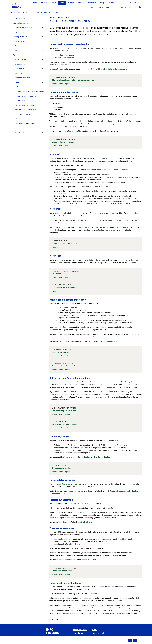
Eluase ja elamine (19, 41)
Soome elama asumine (21, 23)
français (71, 3)
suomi (35, 3)
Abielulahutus (19, 69)
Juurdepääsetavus (80, 630)
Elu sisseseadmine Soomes (22, 28)
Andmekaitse (78, 633)
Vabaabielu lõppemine (22, 78)
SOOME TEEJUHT (104, 7)
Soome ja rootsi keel (20, 37)
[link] (16, 5)
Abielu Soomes (20, 64)
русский (112, 3)
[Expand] (43, 23)
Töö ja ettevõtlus (19, 32)
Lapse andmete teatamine (63, 142)
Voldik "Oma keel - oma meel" (65, 244)
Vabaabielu (18, 73)
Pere (15, 55)
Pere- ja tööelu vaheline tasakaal (26, 110)
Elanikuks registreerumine (115, 69)
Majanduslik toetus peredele (24, 105)
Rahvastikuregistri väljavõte (64, 411)
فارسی (128, 3)
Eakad (17, 119)
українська (92, 3)
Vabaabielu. (87, 522)
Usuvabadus (57, 274)
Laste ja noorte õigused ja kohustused (30, 92)
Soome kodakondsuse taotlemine (66, 366)
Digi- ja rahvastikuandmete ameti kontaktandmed (73, 80)
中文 (120, 3)
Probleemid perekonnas (23, 114)
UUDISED (132, 7)
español (81, 3)
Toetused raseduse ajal (120, 491)
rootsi (61, 84)
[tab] (29, 23)
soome (55, 84)
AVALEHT (91, 7)
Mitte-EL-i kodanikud (102, 457)
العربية (137, 3)
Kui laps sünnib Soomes (26, 87)
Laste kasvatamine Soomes (26, 96)
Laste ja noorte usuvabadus (64, 287)
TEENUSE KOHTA (120, 7)
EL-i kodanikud (84, 457)
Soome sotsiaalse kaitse (72, 484)
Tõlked (95, 630)
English (54, 3)
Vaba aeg (16, 128)
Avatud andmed (98, 633)
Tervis (15, 51)
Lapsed (17, 82)
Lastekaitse (21, 101)
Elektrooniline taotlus (61, 468)
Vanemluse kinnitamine (62, 571)
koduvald (64, 55)
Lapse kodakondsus (60, 352)
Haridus (16, 46)
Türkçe (102, 3)
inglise (67, 84)
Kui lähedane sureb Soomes (24, 123)
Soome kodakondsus (108, 341)
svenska (44, 3)
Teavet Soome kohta (20, 133)
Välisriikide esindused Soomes (65, 424)
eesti (62, 3)
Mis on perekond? (21, 60)
